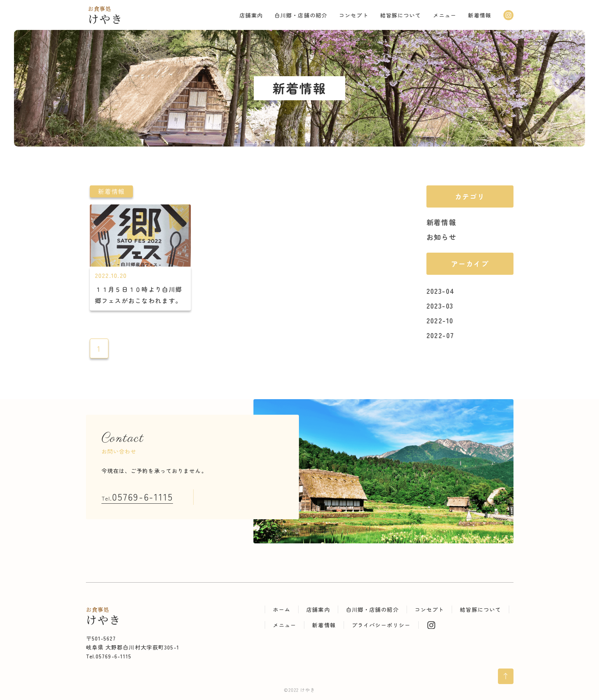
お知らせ (442, 237)
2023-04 (441, 291)
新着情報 (442, 222)
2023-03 (440, 305)
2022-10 (440, 320)
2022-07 (440, 335)
